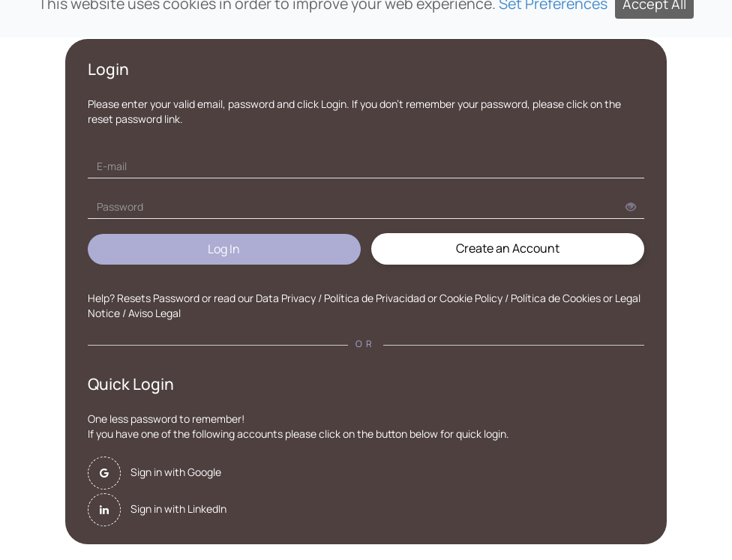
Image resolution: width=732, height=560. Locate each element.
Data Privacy (286, 298)
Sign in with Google (176, 472)
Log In (224, 249)
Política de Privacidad (375, 298)
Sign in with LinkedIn (178, 509)
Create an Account (508, 248)
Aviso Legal (154, 313)
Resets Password (158, 298)
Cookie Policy (471, 298)
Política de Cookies (556, 298)
